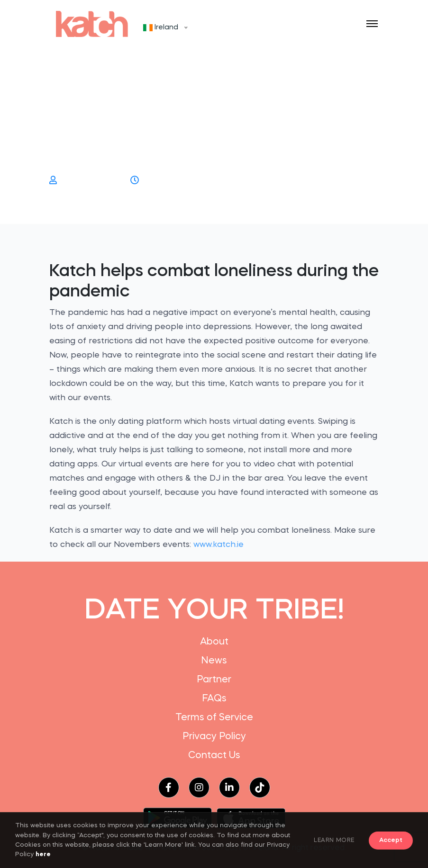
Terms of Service (214, 718)
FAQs (214, 699)
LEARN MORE (334, 841)
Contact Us (214, 756)
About (214, 642)
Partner (214, 680)
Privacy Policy (214, 737)
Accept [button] (391, 840)
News (214, 661)
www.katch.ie (219, 545)
